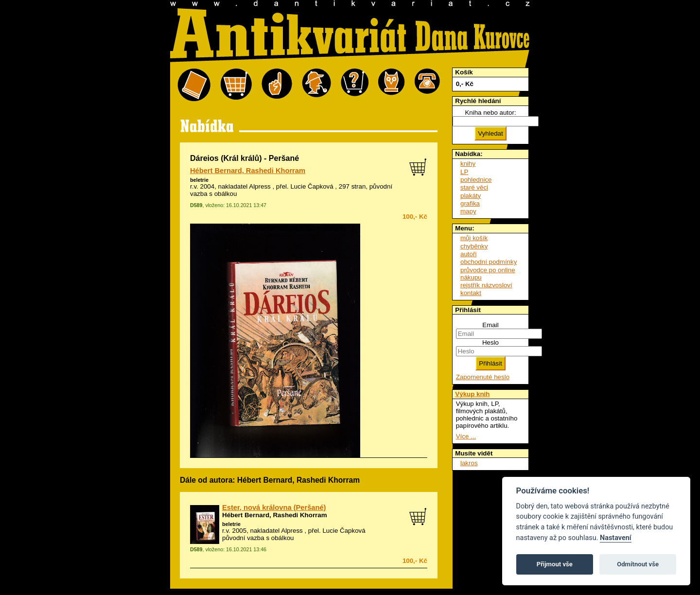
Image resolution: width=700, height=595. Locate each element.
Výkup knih (472, 394)
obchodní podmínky (489, 262)
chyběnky (474, 246)
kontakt (471, 293)
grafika (470, 203)
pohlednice (476, 180)
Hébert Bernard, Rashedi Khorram (248, 171)
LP (464, 172)
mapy (468, 211)
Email (490, 325)
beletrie (199, 180)
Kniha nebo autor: (490, 113)
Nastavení (616, 538)
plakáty (471, 196)
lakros (469, 463)
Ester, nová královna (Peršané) (274, 507)
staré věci (474, 187)
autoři (468, 254)
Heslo (490, 342)
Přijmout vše (555, 564)
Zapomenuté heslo (483, 377)
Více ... (466, 436)
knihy (468, 164)
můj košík (474, 238)
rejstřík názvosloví (486, 285)
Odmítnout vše (638, 564)
